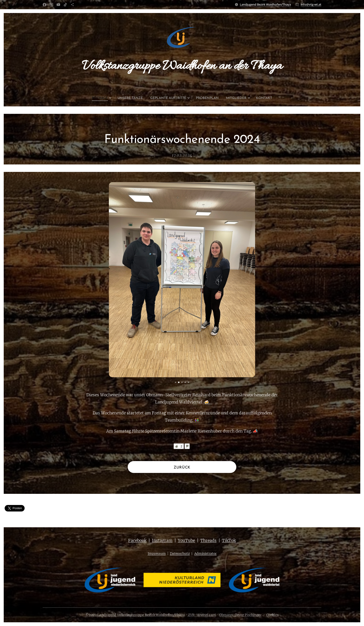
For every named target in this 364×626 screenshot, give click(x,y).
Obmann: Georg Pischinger (240, 615)
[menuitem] (93, 98)
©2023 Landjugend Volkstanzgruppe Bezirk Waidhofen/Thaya (135, 615)
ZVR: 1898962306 (202, 615)
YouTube (186, 541)
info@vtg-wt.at (311, 4)
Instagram (162, 541)
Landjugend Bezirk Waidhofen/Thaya (265, 4)
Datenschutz (180, 554)
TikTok (229, 541)
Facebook (137, 541)
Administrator (205, 554)
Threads (208, 541)
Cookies (272, 615)
